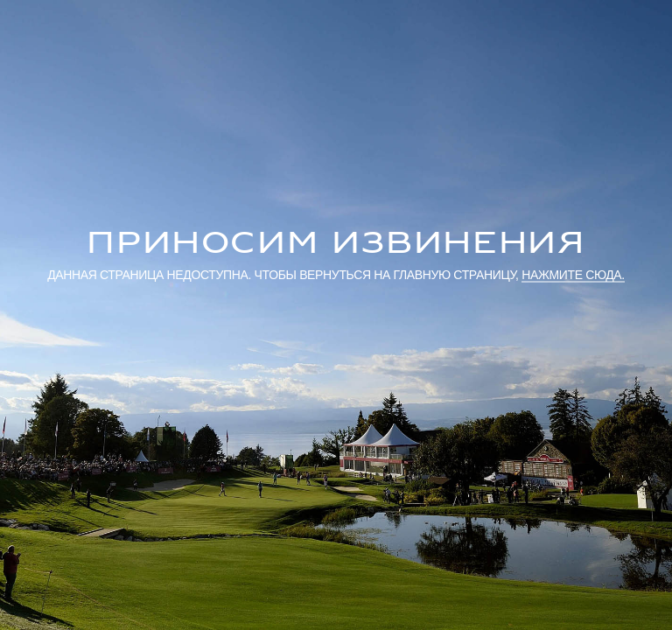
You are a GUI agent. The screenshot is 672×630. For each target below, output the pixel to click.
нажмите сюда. (573, 274)
